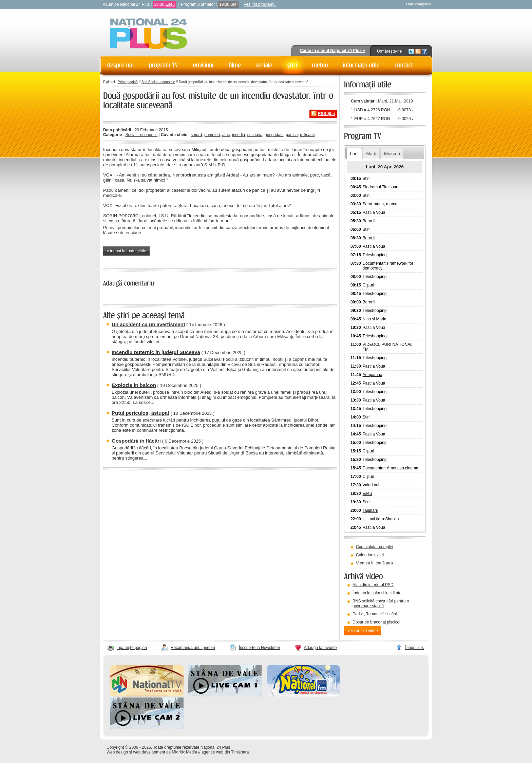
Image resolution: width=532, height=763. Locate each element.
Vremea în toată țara (374, 563)
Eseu (170, 4)
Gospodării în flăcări (136, 441)
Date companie (419, 4)
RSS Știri (327, 114)
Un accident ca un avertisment (148, 324)
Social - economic (141, 135)
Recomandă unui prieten (193, 648)
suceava (255, 135)
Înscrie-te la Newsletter (260, 648)
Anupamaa (373, 375)
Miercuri (392, 154)
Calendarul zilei (370, 555)
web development (149, 752)
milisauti (307, 135)
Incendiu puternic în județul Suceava (156, 352)
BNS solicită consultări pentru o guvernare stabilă (381, 603)
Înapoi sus (414, 648)
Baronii (369, 221)
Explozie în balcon (134, 385)
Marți (371, 154)
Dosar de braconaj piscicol (376, 622)
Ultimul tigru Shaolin (381, 519)
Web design (117, 752)
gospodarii (274, 135)
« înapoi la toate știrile (126, 251)
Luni (354, 154)
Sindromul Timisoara (381, 187)
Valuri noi (371, 485)
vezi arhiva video (363, 631)
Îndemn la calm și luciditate (377, 593)
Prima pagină (128, 82)
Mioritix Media (185, 752)
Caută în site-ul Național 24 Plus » (332, 51)
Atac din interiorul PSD (373, 585)
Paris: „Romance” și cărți (375, 614)
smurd (196, 135)
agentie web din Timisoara (225, 752)
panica (292, 135)
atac (226, 135)
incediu (239, 135)
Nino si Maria (375, 319)
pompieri (212, 135)
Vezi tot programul (260, 4)
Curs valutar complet (375, 547)
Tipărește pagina (132, 648)
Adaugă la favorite (320, 648)
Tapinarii (370, 510)
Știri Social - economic (158, 82)
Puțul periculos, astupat (140, 413)
